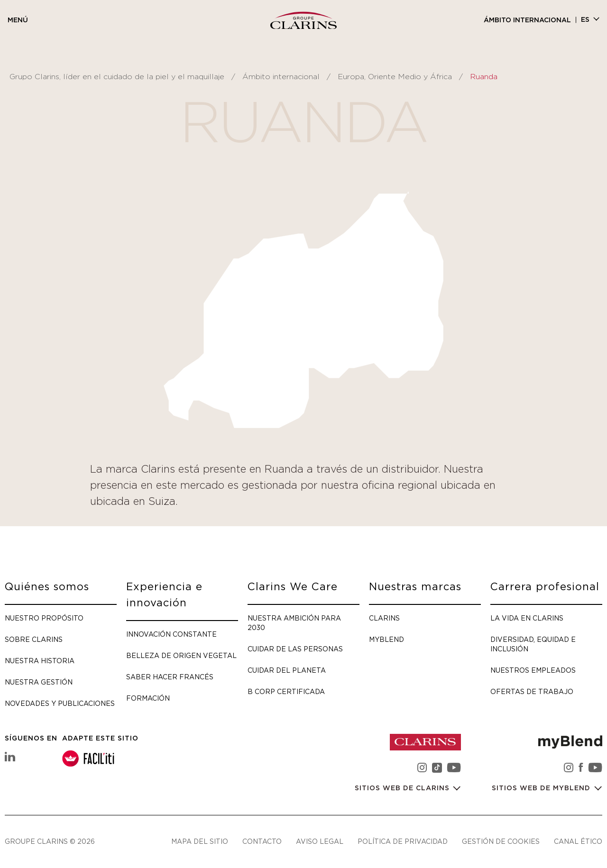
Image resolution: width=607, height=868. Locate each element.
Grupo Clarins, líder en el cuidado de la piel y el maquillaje (117, 77)
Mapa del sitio (200, 841)
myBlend (386, 639)
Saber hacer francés (170, 677)
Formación (148, 698)
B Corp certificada (286, 691)
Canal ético (578, 841)
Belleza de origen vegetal (181, 655)
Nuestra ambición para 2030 (294, 623)
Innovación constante (171, 634)
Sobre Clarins (34, 639)
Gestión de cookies (501, 841)
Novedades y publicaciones (60, 703)
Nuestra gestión (39, 682)
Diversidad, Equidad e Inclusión (533, 644)
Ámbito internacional (527, 20)
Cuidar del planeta (287, 670)
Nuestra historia (40, 661)
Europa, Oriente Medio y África (395, 77)
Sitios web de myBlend (542, 788)
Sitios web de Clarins (403, 788)
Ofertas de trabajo (532, 691)
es (585, 20)
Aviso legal (320, 841)
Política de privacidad (403, 841)
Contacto (262, 841)
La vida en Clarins (527, 618)
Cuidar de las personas (295, 649)
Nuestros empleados (533, 670)
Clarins (384, 618)
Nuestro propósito (44, 618)
